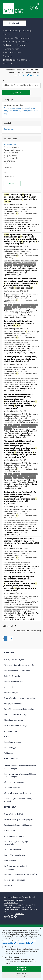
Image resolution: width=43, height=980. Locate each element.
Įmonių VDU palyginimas (14, 855)
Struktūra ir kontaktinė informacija (19, 665)
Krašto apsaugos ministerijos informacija (17, 868)
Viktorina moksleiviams (14, 836)
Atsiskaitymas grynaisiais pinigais (18, 820)
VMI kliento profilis (12, 788)
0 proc (10, 261)
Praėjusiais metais (11, 158)
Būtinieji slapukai (10, 947)
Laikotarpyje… (10, 161)
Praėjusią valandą (11, 147)
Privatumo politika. (24, 943)
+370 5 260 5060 (11, 903)
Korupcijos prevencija (13, 704)
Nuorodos (8, 885)
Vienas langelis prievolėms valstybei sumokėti (19, 800)
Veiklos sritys (10, 687)
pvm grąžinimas (18, 219)
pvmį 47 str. (28, 219)
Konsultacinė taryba (13, 742)
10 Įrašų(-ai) (9, 626)
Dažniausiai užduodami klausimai (18, 825)
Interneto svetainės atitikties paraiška (20, 874)
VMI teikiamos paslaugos (15, 782)
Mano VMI (20, 914)
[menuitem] (17, 31)
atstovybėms (8, 265)
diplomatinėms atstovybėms (29, 261)
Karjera (7, 737)
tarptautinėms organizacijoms (27, 263)
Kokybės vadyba (11, 693)
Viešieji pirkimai (11, 731)
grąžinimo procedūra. (10, 223)
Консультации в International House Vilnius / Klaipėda (20, 775)
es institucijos (8, 221)
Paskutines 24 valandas (14, 150)
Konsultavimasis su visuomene (17, 671)
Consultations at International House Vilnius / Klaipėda (20, 767)
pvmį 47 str (17, 261)
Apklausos (8, 753)
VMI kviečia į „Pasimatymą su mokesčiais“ (17, 843)
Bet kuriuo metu (11, 144)
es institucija (25, 563)
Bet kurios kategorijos (13, 105)
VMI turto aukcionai (12, 850)
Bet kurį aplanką (11, 129)
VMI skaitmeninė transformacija (18, 793)
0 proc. (6, 219)
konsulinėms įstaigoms (11, 263)
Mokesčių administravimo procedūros (20, 698)
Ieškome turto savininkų (14, 880)
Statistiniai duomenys (13, 720)
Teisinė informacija (12, 676)
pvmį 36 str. (16, 611)
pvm (11, 219)
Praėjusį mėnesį (10, 155)
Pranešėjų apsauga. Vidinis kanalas (19, 709)
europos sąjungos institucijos (22, 221)
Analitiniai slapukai (10, 957)
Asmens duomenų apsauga (16, 726)
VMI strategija (10, 747)
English (17, 75)
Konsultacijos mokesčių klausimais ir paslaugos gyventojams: (20, 899)
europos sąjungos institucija (12, 565)
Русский (25, 75)
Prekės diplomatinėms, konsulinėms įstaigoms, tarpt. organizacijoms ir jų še (21, 111)
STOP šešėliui (10, 861)
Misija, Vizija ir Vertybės (14, 660)
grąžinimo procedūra (30, 265)
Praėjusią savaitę (11, 153)
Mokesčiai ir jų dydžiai (13, 814)
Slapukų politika (8, 943)
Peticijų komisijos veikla (14, 682)
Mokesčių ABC (10, 831)
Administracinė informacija (16, 715)
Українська (35, 75)
